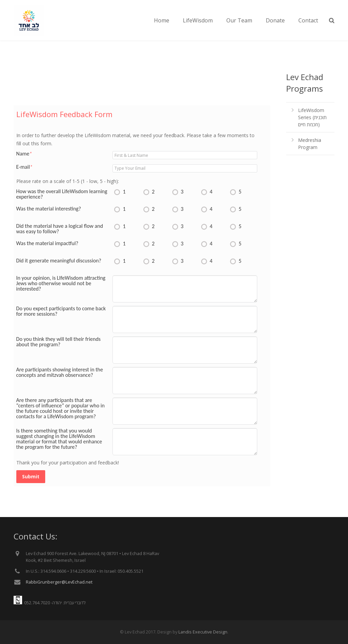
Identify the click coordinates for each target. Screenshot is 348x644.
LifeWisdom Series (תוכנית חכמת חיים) (312, 117)
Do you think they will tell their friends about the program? (59, 342)
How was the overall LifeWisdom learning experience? (62, 194)
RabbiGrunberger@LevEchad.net (59, 582)
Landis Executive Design (203, 632)
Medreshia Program (310, 144)
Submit (31, 476)
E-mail (24, 167)
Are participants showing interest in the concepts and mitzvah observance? (60, 372)
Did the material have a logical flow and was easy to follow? (60, 229)
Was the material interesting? (49, 209)
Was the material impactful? (47, 243)
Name (24, 154)
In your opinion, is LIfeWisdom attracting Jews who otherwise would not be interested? (61, 283)
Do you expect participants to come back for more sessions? (61, 311)
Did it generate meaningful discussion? (59, 261)
